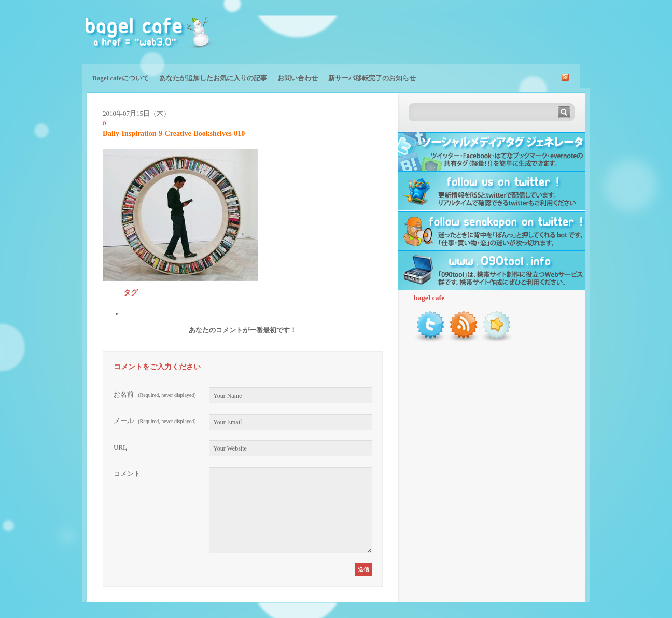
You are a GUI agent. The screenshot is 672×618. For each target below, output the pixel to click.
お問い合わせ (298, 78)
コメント (127, 474)
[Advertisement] (469, 31)
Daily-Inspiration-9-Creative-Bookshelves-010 (174, 134)
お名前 (155, 394)
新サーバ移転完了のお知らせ (372, 78)
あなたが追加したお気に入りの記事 (213, 78)
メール (155, 421)
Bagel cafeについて (121, 78)
